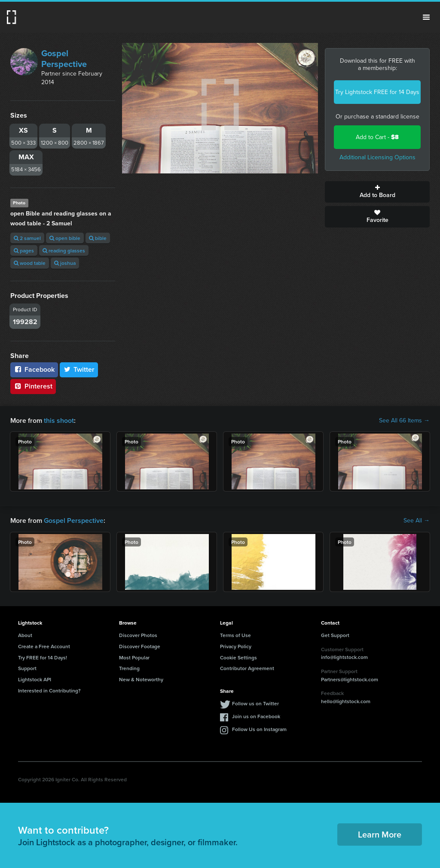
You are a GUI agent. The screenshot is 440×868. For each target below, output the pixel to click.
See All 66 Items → (404, 421)
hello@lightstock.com (346, 701)
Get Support (335, 635)
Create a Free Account (44, 646)
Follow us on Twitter (255, 703)
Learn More (380, 834)
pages (24, 250)
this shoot (59, 420)
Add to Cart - (377, 137)
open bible (65, 238)
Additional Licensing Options (377, 157)
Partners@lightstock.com (350, 679)
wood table (30, 263)
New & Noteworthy (141, 679)
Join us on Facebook (256, 716)
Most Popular (134, 657)
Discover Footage (140, 646)
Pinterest (33, 386)
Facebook (34, 369)
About (25, 635)
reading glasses (64, 250)
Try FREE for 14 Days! (43, 657)
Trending (129, 668)
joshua (65, 263)
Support (27, 668)
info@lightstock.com (344, 657)
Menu (426, 17)
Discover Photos (138, 635)
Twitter (79, 369)
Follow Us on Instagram (259, 729)
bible (98, 238)
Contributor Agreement (247, 668)
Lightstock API (35, 679)
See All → (417, 521)
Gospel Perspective (64, 59)
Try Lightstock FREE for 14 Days (377, 92)
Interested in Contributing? (49, 690)
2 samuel (27, 238)
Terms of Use (235, 635)
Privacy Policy (236, 646)
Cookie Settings (238, 657)
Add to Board (377, 192)
